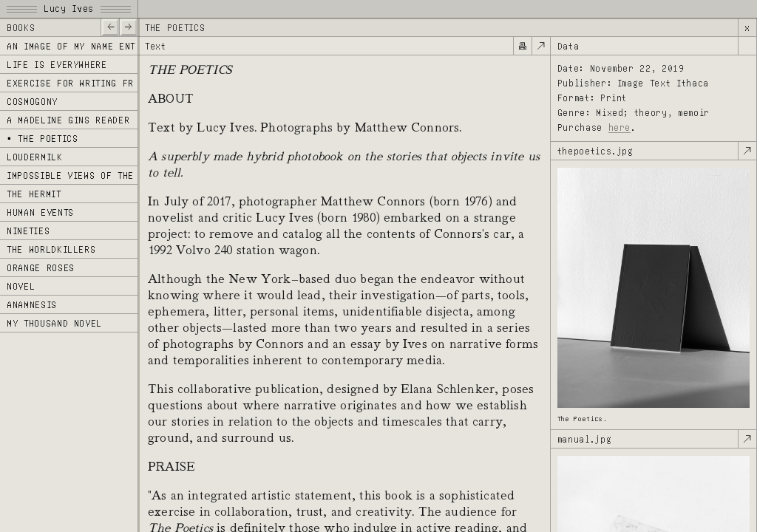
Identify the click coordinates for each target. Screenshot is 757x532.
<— (110, 26)
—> (128, 26)
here (620, 127)
